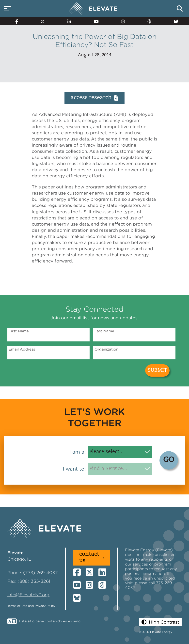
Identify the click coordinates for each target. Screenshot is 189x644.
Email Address (22, 349)
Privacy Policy (45, 606)
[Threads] (147, 21)
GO (169, 460)
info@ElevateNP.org (28, 595)
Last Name (104, 331)
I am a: (78, 452)
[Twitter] (41, 21)
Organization (106, 349)
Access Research (94, 98)
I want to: (74, 469)
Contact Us (89, 558)
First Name (19, 331)
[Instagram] (121, 21)
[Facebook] (14, 21)
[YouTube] (94, 21)
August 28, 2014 (95, 55)
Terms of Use (17, 606)
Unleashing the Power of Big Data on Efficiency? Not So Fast (95, 41)
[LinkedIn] (67, 21)
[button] (160, 622)
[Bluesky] (174, 21)
